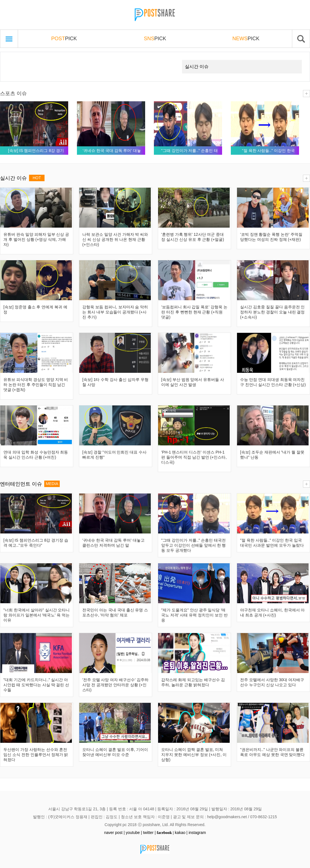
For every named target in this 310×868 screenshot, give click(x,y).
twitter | (149, 833)
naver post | (114, 833)
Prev (13, 60)
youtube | (134, 833)
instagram (197, 833)
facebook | (165, 833)
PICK (64, 39)
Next (168, 60)
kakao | (181, 833)
